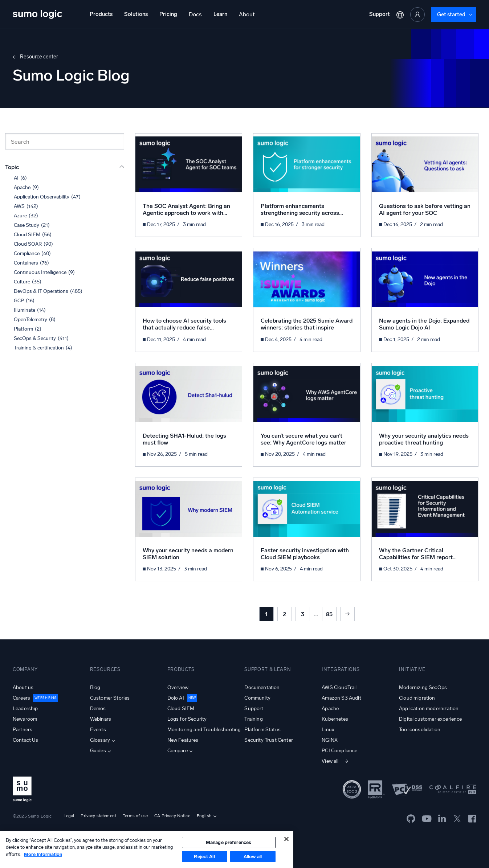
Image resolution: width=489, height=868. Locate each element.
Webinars (101, 719)
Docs (195, 14)
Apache (330, 709)
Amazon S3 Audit (341, 698)
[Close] (286, 839)
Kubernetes (335, 719)
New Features (183, 740)
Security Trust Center (268, 740)
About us (23, 687)
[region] (147, 849)
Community (257, 698)
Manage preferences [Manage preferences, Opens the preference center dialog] (229, 842)
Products (101, 14)
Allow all (253, 857)
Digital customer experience (430, 719)
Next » (347, 614)
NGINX (330, 740)
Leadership (25, 709)
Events (98, 730)
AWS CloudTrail (339, 687)
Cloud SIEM (181, 709)
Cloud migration (417, 698)
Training (253, 719)
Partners (23, 730)
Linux (328, 730)
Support (380, 14)
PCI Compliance (339, 751)
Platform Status (262, 730)
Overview (178, 687)
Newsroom (25, 719)
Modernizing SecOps (423, 687)
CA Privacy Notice (172, 816)
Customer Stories (110, 698)
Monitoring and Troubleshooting (204, 730)
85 (329, 614)
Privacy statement (98, 816)
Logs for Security (187, 719)
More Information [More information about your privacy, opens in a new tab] (43, 854)
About (247, 14)
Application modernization (429, 709)
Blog (95, 687)
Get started (451, 15)
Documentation (262, 687)
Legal (69, 816)
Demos (98, 709)
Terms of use (135, 816)
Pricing (168, 14)
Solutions (136, 14)
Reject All (204, 857)
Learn (220, 14)
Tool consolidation (420, 730)
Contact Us (26, 740)
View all (330, 761)
